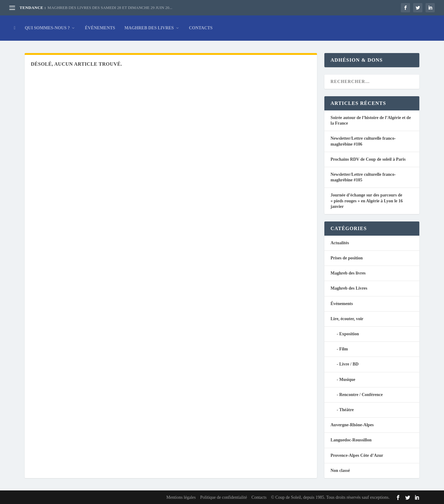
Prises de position (347, 258)
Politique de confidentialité (224, 497)
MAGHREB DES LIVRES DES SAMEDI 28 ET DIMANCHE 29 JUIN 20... (110, 8)
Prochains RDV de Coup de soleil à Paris (368, 159)
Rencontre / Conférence (361, 395)
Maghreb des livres (348, 273)
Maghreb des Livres (149, 28)
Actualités (340, 243)
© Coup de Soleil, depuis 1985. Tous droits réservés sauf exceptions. (330, 497)
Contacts (201, 28)
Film (343, 349)
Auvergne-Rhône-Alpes (352, 425)
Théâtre (346, 410)
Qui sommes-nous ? (47, 28)
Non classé (340, 471)
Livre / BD (349, 364)
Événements (100, 28)
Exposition (349, 334)
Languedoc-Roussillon (351, 440)
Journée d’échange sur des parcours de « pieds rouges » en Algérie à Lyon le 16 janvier (367, 201)
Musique (347, 380)
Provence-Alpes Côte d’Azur (357, 455)
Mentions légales (181, 497)
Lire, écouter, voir (347, 319)
